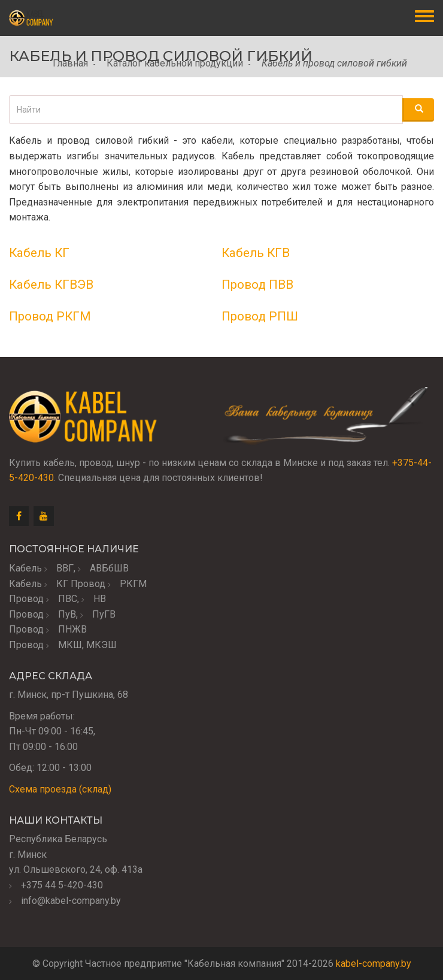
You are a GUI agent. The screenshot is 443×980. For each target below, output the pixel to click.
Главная (70, 63)
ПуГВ (104, 614)
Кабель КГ (39, 253)
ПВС (68, 599)
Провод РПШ (260, 316)
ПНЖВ (72, 629)
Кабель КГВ (256, 253)
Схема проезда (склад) (60, 789)
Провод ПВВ (257, 285)
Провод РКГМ (50, 316)
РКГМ (133, 584)
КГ (62, 584)
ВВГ (65, 568)
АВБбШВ (109, 568)
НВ (100, 599)
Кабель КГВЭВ (51, 285)
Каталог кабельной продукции (175, 63)
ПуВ (67, 614)
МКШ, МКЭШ (87, 645)
